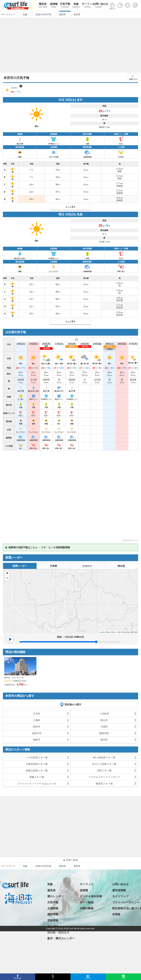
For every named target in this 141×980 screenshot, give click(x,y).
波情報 (54, 6)
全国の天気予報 (43, 866)
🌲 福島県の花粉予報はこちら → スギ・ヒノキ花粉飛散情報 (37, 547)
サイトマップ (120, 896)
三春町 (37, 720)
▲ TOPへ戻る (70, 860)
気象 (76, 6)
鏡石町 (104, 740)
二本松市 (104, 714)
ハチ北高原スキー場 (37, 757)
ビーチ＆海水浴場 (91, 896)
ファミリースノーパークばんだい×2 (37, 784)
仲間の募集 (87, 908)
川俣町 (104, 727)
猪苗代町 (104, 733)
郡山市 (104, 720)
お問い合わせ (98, 6)
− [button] (7, 578)
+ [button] (7, 574)
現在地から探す (73, 704)
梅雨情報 (53, 914)
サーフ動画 (87, 902)
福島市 (37, 740)
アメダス (53, 926)
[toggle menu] (136, 4)
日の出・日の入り (58, 933)
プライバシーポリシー (126, 902)
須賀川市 (37, 733)
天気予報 (65, 6)
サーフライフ (8, 866)
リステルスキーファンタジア (104, 777)
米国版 (116, 914)
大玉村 (37, 714)
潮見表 (43, 6)
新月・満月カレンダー (61, 938)
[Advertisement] (70, 46)
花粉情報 (53, 920)
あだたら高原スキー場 (104, 764)
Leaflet (102, 632)
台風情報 (53, 908)
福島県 (62, 866)
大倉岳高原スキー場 (37, 764)
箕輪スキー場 (37, 777)
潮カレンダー (56, 896)
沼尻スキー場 (104, 770)
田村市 (37, 727)
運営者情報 (119, 890)
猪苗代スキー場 (104, 784)
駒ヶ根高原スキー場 (104, 757)
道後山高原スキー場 (37, 770)
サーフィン (87, 6)
